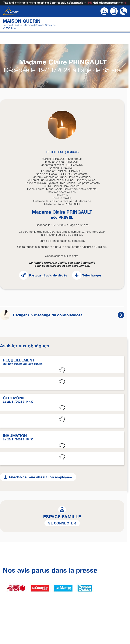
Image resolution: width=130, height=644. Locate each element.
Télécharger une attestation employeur (38, 477)
